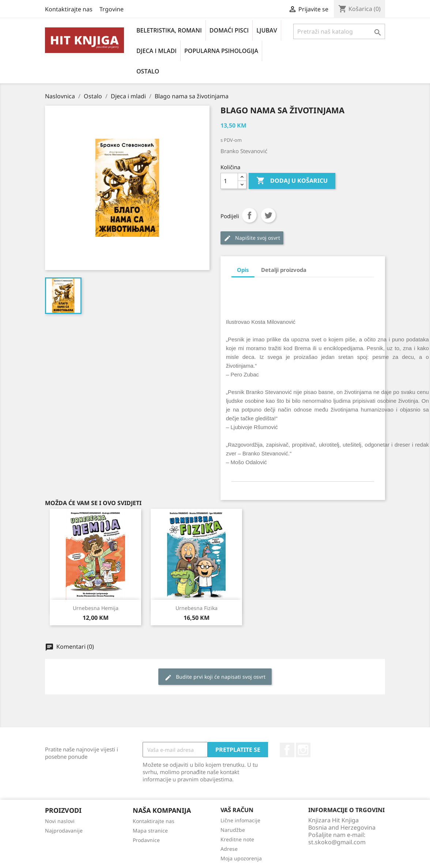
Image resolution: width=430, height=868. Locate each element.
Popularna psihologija (221, 51)
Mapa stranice (150, 831)
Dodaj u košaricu (292, 181)
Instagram (303, 750)
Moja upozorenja (241, 858)
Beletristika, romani (169, 30)
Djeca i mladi (156, 51)
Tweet (268, 215)
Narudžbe (233, 830)
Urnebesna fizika (197, 608)
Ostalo (148, 71)
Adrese (229, 849)
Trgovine (112, 9)
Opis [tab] (243, 270)
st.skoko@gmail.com (337, 842)
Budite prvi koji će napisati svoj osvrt (215, 677)
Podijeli (249, 215)
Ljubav (267, 30)
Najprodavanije (64, 831)
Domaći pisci (229, 30)
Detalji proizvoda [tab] (284, 270)
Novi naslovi (60, 821)
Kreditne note (237, 839)
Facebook (287, 750)
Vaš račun (237, 810)
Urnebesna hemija (96, 608)
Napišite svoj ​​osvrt (252, 238)
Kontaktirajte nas (69, 9)
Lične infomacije (240, 820)
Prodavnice (146, 840)
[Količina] (229, 181)
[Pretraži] (339, 31)
